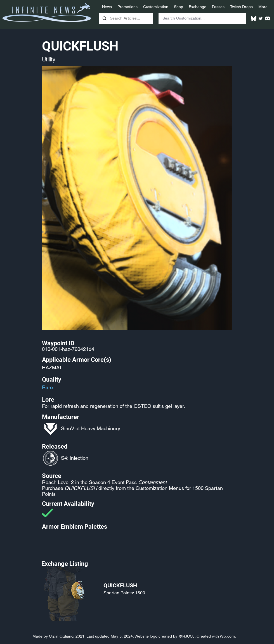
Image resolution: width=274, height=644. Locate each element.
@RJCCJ (186, 636)
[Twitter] (261, 18)
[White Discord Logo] (268, 18)
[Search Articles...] (126, 18)
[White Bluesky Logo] (254, 18)
